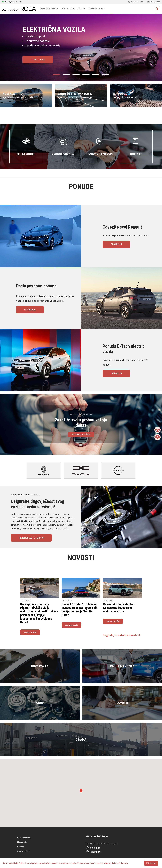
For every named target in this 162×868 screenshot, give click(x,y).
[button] (81, 791)
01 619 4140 (95, 848)
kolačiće (18, 863)
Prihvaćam (151, 863)
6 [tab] (107, 77)
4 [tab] (87, 77)
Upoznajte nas (23, 851)
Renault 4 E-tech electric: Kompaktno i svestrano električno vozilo (119, 608)
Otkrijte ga (38, 60)
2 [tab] (67, 77)
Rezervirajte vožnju (81, 434)
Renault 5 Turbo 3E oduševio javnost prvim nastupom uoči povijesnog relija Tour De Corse (80, 610)
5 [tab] (97, 77)
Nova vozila (68, 9)
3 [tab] (77, 77)
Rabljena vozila (24, 838)
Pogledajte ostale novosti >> (122, 635)
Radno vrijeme (96, 852)
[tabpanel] (81, 47)
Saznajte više (30, 632)
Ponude (21, 847)
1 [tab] (57, 77)
